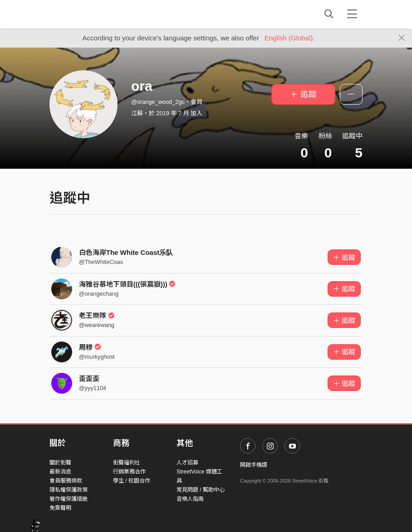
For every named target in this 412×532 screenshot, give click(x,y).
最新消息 (60, 472)
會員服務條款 (66, 481)
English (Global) (289, 38)
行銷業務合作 (129, 472)
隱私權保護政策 (69, 490)
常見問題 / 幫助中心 (201, 490)
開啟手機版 (254, 465)
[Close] (402, 38)
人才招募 (187, 463)
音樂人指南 (190, 499)
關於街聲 (60, 463)
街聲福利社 (127, 463)
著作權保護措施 (69, 499)
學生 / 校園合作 (132, 481)
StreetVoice (87, 14)
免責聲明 (60, 508)
